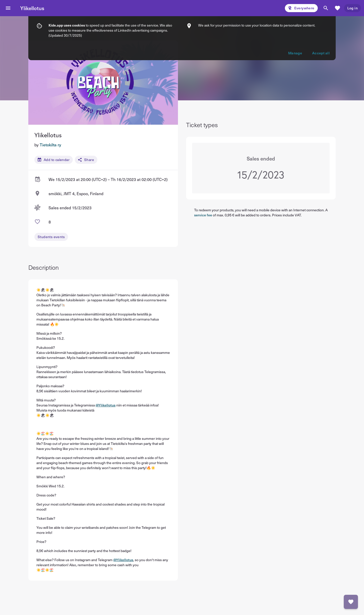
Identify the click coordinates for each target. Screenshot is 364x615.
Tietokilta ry (50, 145)
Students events (51, 237)
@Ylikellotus (106, 405)
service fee (203, 215)
